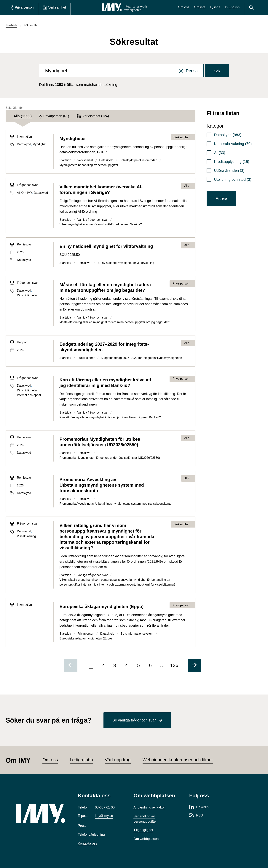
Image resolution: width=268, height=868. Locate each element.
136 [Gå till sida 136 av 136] (174, 665)
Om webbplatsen (146, 839)
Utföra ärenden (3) (229, 171)
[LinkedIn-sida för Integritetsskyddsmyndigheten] (199, 807)
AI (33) (220, 153)
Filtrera (221, 198)
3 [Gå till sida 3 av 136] (115, 665)
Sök (217, 71)
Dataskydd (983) (228, 135)
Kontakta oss (87, 843)
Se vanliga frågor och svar (134, 720)
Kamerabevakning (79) (233, 144)
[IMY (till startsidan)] (41, 814)
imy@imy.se (104, 816)
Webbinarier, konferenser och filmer (178, 760)
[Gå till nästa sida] (194, 666)
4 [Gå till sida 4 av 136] (127, 665)
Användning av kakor (149, 807)
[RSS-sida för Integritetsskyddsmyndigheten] (196, 816)
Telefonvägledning (91, 835)
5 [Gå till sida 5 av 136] (138, 665)
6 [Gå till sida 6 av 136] (150, 665)
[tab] (23, 116)
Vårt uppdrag (118, 760)
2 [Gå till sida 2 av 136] (103, 665)
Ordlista (200, 7)
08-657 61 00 (105, 807)
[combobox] (121, 70)
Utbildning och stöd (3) (233, 179)
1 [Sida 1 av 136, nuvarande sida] (91, 665)
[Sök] (252, 7)
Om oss (184, 7)
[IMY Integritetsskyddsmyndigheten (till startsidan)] (125, 7)
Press (82, 826)
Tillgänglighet (143, 830)
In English (232, 7)
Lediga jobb (81, 760)
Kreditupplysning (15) (232, 162)
